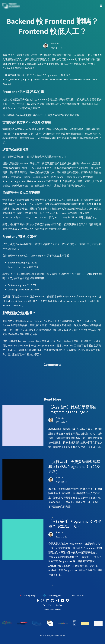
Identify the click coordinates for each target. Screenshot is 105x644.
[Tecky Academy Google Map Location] (67, 600)
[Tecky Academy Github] (52, 600)
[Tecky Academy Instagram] (43, 600)
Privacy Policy (48, 605)
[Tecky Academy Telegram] (57, 600)
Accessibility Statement (52, 609)
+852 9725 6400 (76, 596)
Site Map (59, 605)
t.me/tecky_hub (52, 596)
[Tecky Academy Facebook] (38, 600)
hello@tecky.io (28, 596)
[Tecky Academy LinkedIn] (48, 600)
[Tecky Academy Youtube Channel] (62, 600)
